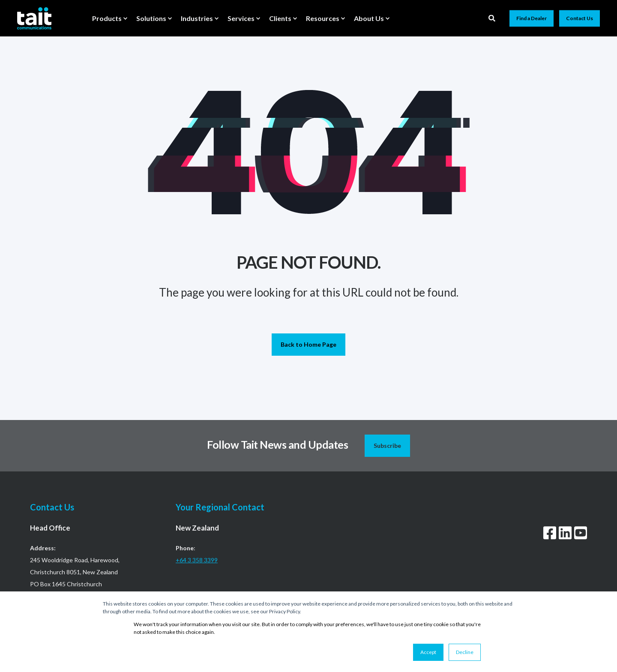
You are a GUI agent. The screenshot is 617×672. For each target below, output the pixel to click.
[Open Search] (493, 17)
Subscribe (387, 445)
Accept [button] (428, 652)
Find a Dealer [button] (532, 18)
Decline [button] (465, 652)
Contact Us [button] (580, 18)
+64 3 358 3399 (197, 560)
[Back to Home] (34, 18)
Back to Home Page (308, 344)
